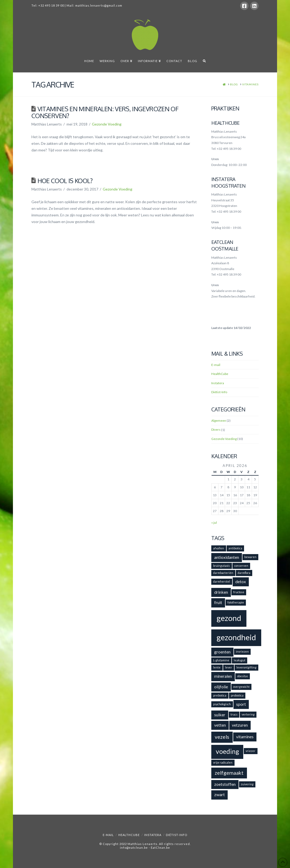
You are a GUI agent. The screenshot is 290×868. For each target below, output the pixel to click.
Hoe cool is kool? (65, 181)
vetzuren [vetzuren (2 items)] (240, 725)
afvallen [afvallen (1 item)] (219, 548)
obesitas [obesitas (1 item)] (243, 676)
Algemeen (219, 421)
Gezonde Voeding (107, 124)
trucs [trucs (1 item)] (234, 714)
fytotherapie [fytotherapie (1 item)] (236, 602)
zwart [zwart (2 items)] (219, 794)
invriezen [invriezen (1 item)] (242, 651)
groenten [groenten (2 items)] (222, 652)
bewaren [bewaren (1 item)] (250, 557)
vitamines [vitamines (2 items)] (245, 737)
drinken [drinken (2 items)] (221, 592)
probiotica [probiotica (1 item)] (237, 695)
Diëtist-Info (219, 392)
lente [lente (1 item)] (217, 667)
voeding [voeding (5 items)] (227, 751)
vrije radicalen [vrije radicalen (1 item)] (223, 762)
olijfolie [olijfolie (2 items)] (221, 687)
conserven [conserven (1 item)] (241, 566)
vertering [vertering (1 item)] (248, 714)
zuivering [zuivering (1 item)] (247, 784)
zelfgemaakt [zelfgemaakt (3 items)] (229, 773)
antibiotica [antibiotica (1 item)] (235, 548)
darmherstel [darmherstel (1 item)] (222, 581)
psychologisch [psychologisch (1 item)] (222, 704)
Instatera (218, 383)
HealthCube (220, 374)
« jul (214, 523)
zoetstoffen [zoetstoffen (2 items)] (225, 784)
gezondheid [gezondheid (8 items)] (236, 637)
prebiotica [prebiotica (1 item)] (220, 695)
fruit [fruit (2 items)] (218, 602)
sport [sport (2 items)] (241, 704)
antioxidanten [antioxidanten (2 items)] (227, 557)
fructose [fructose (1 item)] (239, 592)
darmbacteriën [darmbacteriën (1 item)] (223, 573)
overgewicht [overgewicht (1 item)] (241, 687)
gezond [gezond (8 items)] (229, 618)
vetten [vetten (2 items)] (220, 725)
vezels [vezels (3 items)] (222, 737)
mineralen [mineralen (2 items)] (223, 676)
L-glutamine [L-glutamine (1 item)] (221, 660)
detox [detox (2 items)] (241, 581)
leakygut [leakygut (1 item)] (240, 660)
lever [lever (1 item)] (229, 667)
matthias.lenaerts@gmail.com (99, 5)
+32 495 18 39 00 (51, 5)
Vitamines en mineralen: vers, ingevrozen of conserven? (105, 112)
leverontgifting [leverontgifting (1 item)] (246, 667)
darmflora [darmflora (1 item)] (244, 573)
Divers (216, 430)
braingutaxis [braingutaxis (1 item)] (221, 566)
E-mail (216, 365)
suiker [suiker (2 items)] (220, 715)
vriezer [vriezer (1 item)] (251, 751)
